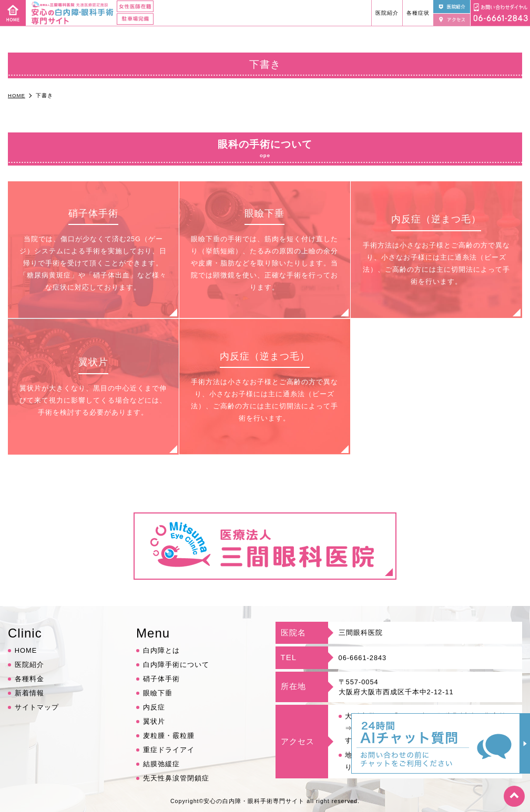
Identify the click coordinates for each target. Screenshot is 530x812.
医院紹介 (387, 13)
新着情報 (29, 693)
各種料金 (29, 679)
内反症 (154, 707)
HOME (26, 650)
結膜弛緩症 (161, 764)
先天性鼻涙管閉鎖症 (176, 778)
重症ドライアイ (169, 750)
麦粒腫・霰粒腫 (169, 736)
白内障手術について (176, 665)
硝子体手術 (161, 679)
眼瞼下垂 (158, 693)
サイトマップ (37, 707)
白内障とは (161, 650)
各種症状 (418, 13)
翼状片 (154, 721)
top (514, 796)
